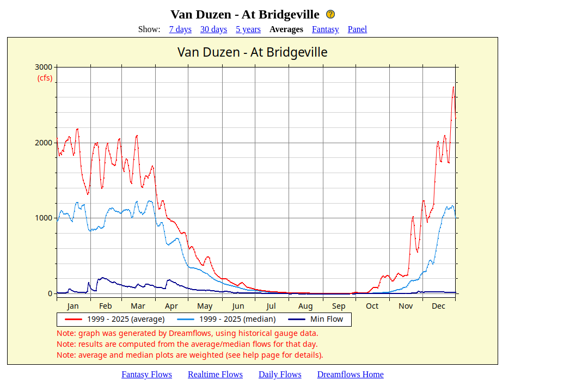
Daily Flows (280, 374)
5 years (248, 29)
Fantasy (326, 29)
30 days (214, 29)
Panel (358, 29)
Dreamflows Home (351, 374)
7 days (180, 29)
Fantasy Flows (147, 374)
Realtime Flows (215, 374)
